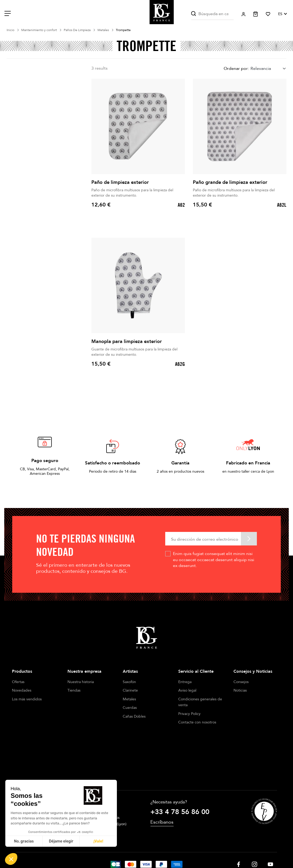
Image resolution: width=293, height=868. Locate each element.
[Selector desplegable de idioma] (282, 14)
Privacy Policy (189, 714)
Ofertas (18, 682)
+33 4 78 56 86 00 (180, 771)
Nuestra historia (81, 682)
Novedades (22, 690)
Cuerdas (130, 708)
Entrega (185, 682)
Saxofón (129, 682)
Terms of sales (144, 847)
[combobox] (268, 69)
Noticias (240, 690)
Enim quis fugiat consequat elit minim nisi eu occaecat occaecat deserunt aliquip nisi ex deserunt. (214, 560)
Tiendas (74, 690)
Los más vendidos (27, 699)
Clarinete (130, 690)
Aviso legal (187, 690)
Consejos (241, 682)
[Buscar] (212, 14)
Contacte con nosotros (197, 722)
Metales (129, 699)
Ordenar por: (236, 69)
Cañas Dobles (134, 716)
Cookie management (177, 847)
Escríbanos (162, 782)
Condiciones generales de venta (200, 702)
